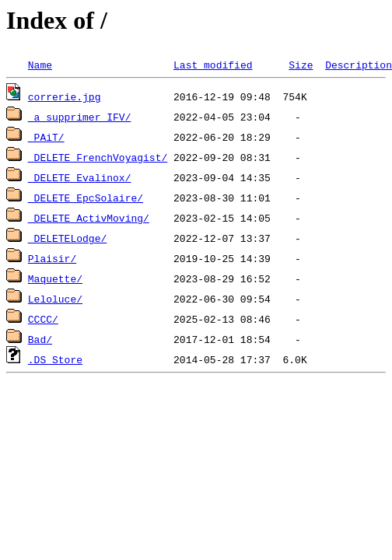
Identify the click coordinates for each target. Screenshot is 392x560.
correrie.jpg (65, 96)
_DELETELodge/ (67, 238)
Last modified (213, 65)
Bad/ (40, 339)
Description (359, 65)
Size (301, 65)
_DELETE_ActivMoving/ (89, 218)
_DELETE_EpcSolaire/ (86, 198)
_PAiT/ (46, 137)
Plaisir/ (52, 258)
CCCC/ (43, 319)
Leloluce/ (55, 299)
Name (40, 65)
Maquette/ (55, 278)
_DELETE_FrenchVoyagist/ (98, 157)
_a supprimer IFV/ (80, 117)
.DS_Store (55, 359)
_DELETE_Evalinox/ (80, 177)
